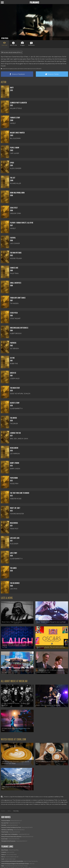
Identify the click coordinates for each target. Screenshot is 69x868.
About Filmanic (5, 842)
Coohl (3, 851)
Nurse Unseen (5, 831)
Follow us (4, 847)
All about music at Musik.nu (14, 678)
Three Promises (5, 824)
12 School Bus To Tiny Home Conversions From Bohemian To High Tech (17, 863)
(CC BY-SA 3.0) (38, 69)
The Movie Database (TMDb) (50, 792)
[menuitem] (3, 803)
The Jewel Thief (5, 815)
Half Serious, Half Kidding (7, 822)
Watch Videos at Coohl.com (13, 734)
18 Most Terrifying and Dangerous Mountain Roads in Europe (15, 856)
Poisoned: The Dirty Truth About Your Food (11, 820)
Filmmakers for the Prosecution (8, 833)
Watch (3, 858)
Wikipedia (10, 69)
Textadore (4, 865)
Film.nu (3, 849)
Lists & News (7, 598)
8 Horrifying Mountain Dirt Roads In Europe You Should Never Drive (17, 860)
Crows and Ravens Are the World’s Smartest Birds (12, 853)
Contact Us (4, 844)
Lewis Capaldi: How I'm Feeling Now (10, 826)
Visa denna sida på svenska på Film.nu (12, 52)
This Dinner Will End (6, 813)
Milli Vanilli (4, 817)
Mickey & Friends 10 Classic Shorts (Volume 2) (11, 829)
